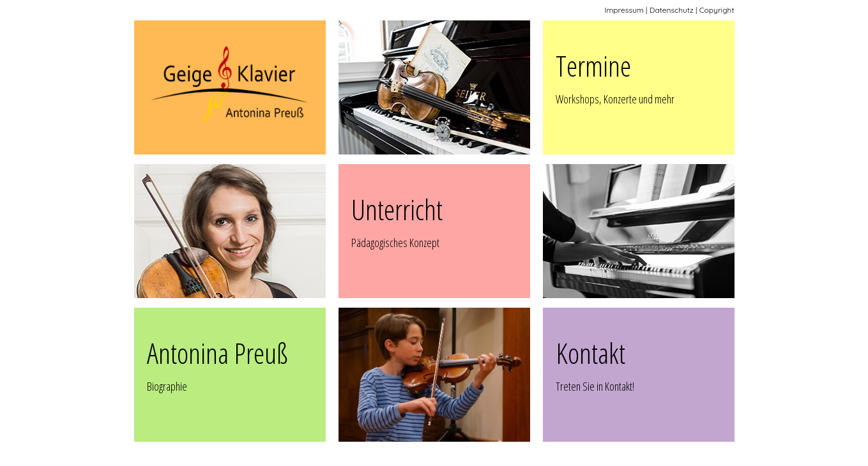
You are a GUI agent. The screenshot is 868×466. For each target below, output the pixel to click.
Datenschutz (672, 10)
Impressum (624, 10)
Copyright (717, 10)
